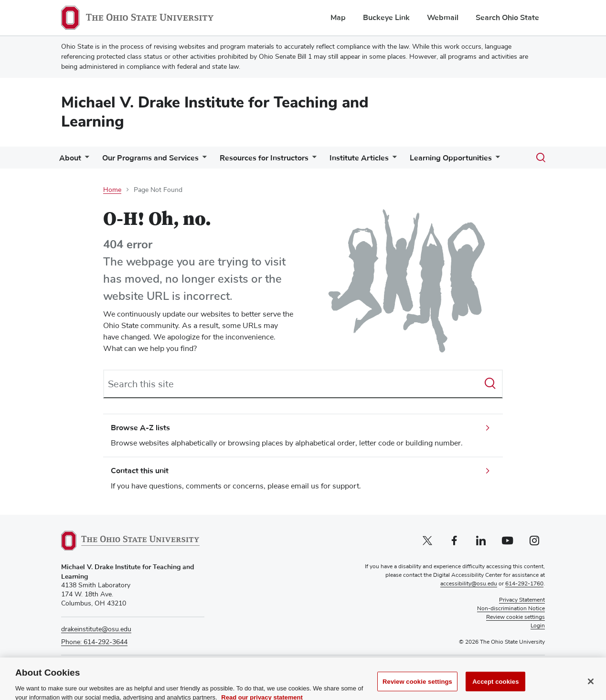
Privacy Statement (522, 600)
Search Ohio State (507, 18)
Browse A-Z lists (140, 428)
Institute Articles (359, 158)
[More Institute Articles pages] (393, 160)
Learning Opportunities (451, 158)
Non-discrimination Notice (511, 609)
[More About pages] (85, 160)
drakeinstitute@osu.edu (96, 629)
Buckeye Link (386, 18)
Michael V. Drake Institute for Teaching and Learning (215, 112)
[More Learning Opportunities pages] (496, 160)
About (70, 158)
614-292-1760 (524, 584)
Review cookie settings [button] (516, 617)
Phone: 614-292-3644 (94, 642)
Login (538, 626)
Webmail (443, 18)
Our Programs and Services (150, 158)
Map (338, 18)
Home (112, 190)
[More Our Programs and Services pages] (202, 160)
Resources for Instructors (264, 158)
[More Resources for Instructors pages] (312, 160)
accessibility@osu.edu (469, 584)
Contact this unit (140, 471)
